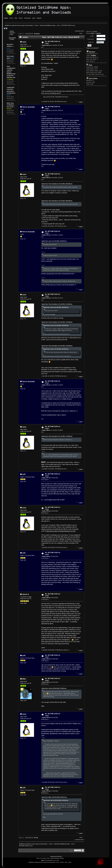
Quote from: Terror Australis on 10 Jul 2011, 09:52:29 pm (57, 184)
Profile (12, 39)
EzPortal (59, 857)
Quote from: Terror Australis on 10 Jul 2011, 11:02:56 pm (57, 304)
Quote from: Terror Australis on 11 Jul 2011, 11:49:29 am (57, 436)
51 (26, 34)
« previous (78, 31)
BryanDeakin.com (51, 860)
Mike (24, 679)
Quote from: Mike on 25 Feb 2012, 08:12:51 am (54, 797)
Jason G (25, 594)
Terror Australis (28, 107)
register (98, 33)
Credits (62, 858)
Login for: (91, 42)
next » (83, 31)
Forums (12, 33)
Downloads (12, 38)
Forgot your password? (92, 48)
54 (32, 34)
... (25, 34)
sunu (24, 42)
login (93, 33)
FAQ (11, 34)
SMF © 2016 (46, 858)
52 (28, 34)
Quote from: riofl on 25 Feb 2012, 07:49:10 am (54, 688)
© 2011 (57, 860)
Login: (92, 36)
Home (12, 31)
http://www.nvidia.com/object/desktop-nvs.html (61, 531)
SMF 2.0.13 (39, 858)
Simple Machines (55, 858)
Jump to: (72, 850)
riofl (24, 474)
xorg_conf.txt (46, 97)
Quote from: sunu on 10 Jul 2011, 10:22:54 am (54, 241)
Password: (91, 39)
